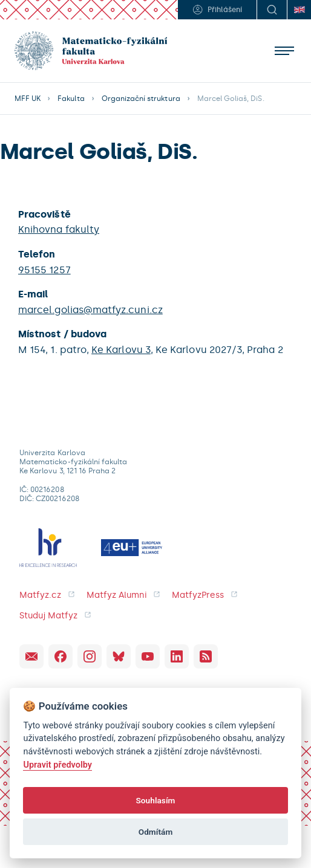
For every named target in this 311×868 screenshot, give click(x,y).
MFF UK (28, 99)
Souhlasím (155, 800)
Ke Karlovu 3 (121, 350)
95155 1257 (44, 270)
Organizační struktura (141, 99)
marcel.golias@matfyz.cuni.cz (90, 310)
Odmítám (156, 832)
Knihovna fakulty (59, 229)
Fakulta (71, 99)
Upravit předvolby (57, 765)
